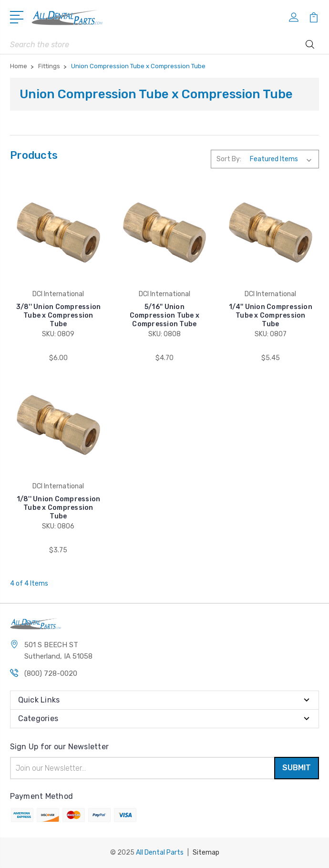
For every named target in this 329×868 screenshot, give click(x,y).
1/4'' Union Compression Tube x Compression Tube (271, 315)
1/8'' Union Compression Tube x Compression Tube (59, 508)
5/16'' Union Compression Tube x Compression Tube (165, 315)
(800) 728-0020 (51, 673)
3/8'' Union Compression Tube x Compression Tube (59, 315)
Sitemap (206, 852)
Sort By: (229, 159)
